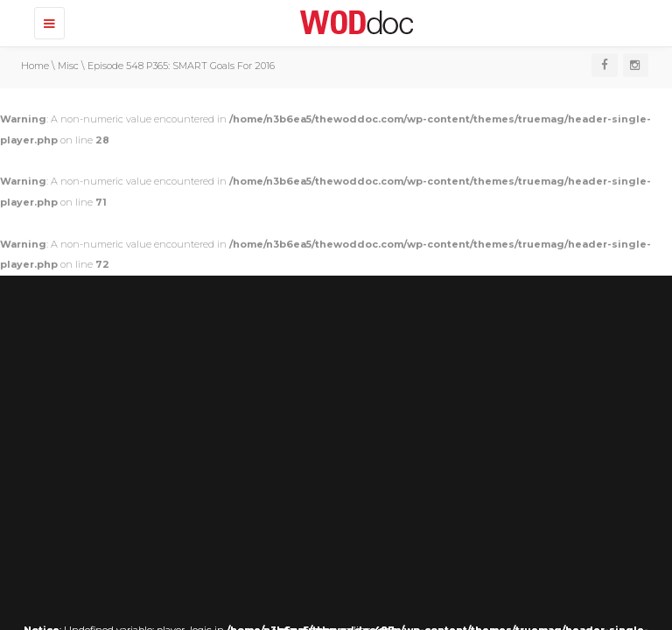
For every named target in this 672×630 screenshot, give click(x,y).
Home (35, 66)
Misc (68, 66)
